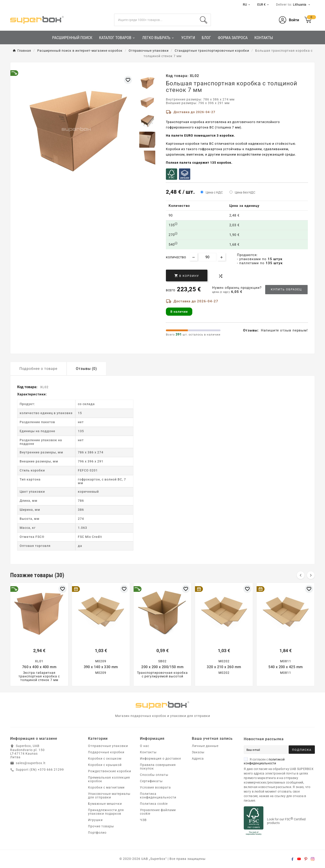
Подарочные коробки (106, 752)
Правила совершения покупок (158, 767)
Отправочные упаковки (108, 746)
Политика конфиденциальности (158, 796)
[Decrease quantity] (194, 257)
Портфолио (97, 833)
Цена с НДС (214, 192)
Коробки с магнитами (106, 787)
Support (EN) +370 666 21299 (40, 770)
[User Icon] (289, 20)
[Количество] (207, 257)
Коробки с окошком (105, 758)
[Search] (204, 20)
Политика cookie (154, 804)
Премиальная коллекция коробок (109, 779)
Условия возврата (155, 787)
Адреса (198, 758)
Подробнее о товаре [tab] (38, 369)
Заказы (198, 752)
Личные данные (205, 746)
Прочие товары (101, 826)
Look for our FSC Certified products (286, 821)
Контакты (148, 752)
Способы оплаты (154, 775)
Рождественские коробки (110, 771)
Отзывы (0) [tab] (86, 369)
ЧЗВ (143, 820)
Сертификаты (151, 781)
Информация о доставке (160, 758)
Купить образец (286, 289)
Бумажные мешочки (105, 804)
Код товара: (28, 387)
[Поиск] (156, 20)
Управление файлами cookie (158, 812)
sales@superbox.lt (31, 763)
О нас (145, 746)
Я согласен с (264, 761)
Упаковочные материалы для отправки (109, 796)
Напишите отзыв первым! (284, 330)
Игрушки (95, 820)
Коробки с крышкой (105, 765)
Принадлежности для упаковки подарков (106, 812)
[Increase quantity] (222, 257)
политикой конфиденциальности (264, 761)
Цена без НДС (245, 192)
